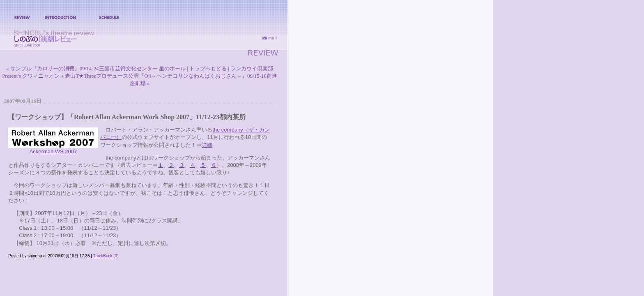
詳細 (207, 145)
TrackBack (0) (106, 256)
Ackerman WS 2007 (53, 151)
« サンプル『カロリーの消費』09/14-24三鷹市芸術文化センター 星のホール (96, 68)
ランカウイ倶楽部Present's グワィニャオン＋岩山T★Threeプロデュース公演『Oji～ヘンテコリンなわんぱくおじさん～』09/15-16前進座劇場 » (140, 76)
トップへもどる (208, 68)
